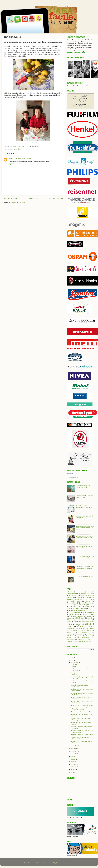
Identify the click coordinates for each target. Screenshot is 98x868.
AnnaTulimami (72, 594)
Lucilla (89, 616)
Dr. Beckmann (85, 603)
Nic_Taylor (57, 863)
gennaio (74, 770)
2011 (71, 773)
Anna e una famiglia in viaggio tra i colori (83, 486)
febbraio (74, 767)
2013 (71, 658)
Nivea (75, 622)
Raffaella (71, 628)
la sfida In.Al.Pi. (75, 614)
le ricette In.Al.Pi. (77, 616)
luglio (73, 756)
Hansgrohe (89, 607)
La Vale (85, 614)
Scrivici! (89, 86)
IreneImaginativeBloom (78, 610)
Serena (85, 632)
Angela (89, 592)
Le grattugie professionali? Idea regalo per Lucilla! (80, 709)
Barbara (83, 596)
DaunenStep (72, 603)
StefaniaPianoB (86, 638)
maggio (73, 762)
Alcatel (69, 592)
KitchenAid (75, 612)
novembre (74, 746)
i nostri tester (80, 608)
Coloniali (92, 599)
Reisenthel (82, 628)
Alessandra (79, 592)
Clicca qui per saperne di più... (77, 53)
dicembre (74, 662)
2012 (71, 660)
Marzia (90, 618)
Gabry (80, 607)
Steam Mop (72, 638)
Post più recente (11, 199)
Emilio (84, 605)
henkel (70, 609)
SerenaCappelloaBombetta (76, 634)
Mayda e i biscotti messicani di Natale (82, 712)
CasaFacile (70, 474)
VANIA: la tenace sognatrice (84, 577)
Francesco (91, 605)
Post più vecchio (56, 199)
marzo (73, 764)
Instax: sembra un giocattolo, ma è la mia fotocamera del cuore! (85, 528)
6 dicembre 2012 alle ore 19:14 (22, 158)
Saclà (69, 632)
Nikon (69, 622)
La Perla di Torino (89, 612)
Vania (90, 640)
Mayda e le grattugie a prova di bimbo (82, 735)
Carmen (80, 597)
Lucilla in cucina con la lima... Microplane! (80, 738)
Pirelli (90, 627)
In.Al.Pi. (92, 608)
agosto (73, 754)
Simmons (92, 634)
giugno (73, 759)
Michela (78, 620)
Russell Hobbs (87, 630)
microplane (17, 149)
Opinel (69, 624)
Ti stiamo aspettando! (73, 477)
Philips (82, 627)
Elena (11, 149)
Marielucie (80, 618)
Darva (88, 601)
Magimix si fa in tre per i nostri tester (82, 705)
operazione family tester (86, 622)
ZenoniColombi (84, 641)
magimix (70, 618)
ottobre (73, 749)
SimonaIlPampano (76, 636)
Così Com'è (75, 601)
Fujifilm (72, 607)
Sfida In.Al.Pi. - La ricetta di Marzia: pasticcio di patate (84, 567)
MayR (10, 158)
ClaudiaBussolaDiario (75, 599)
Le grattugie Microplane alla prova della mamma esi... (81, 715)
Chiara (89, 597)
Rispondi (11, 164)
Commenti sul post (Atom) (18, 203)
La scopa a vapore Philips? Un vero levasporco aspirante (85, 557)
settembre (74, 751)
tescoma (70, 639)
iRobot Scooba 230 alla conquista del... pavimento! (84, 507)
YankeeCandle (72, 641)
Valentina (81, 640)
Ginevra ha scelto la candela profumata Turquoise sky (84, 537)
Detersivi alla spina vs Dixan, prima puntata (84, 547)
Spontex (89, 636)
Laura (92, 614)
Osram (78, 624)
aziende (73, 595)
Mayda (69, 620)
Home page (33, 199)
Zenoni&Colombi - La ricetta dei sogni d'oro (85, 497)
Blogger (71, 863)
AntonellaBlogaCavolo (87, 594)
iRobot (92, 610)
